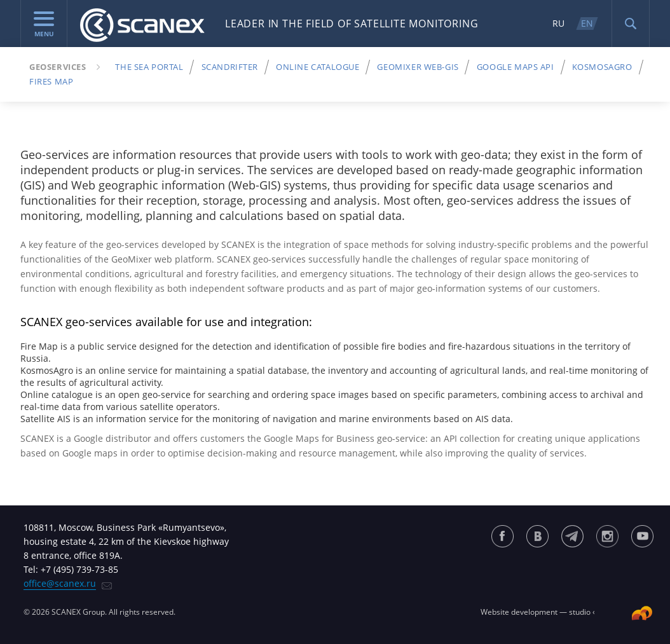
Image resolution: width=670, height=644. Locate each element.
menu (44, 25)
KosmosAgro (602, 67)
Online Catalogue (318, 67)
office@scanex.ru (60, 583)
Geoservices (58, 67)
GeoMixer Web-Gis (418, 67)
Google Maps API (516, 67)
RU (558, 23)
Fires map (51, 81)
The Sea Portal (149, 67)
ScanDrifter (230, 67)
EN (587, 23)
